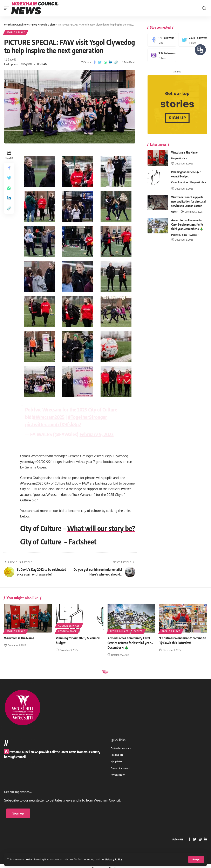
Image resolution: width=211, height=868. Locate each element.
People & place (16, 32)
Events (193, 235)
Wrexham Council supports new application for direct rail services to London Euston (189, 201)
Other (174, 212)
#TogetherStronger (87, 417)
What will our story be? (101, 528)
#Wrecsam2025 (49, 417)
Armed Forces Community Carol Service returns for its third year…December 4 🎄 (187, 224)
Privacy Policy (114, 859)
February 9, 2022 (97, 434)
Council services (180, 182)
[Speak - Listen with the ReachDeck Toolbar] (200, 50)
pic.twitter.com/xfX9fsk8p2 (53, 424)
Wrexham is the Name (184, 152)
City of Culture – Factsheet (58, 542)
